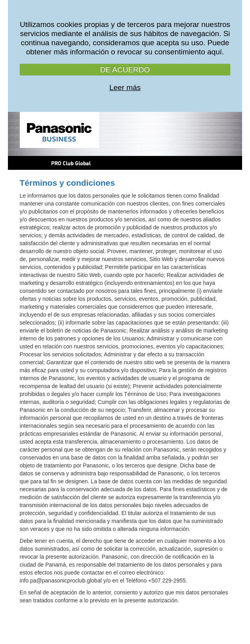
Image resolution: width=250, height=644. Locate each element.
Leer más (125, 87)
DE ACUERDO (125, 70)
